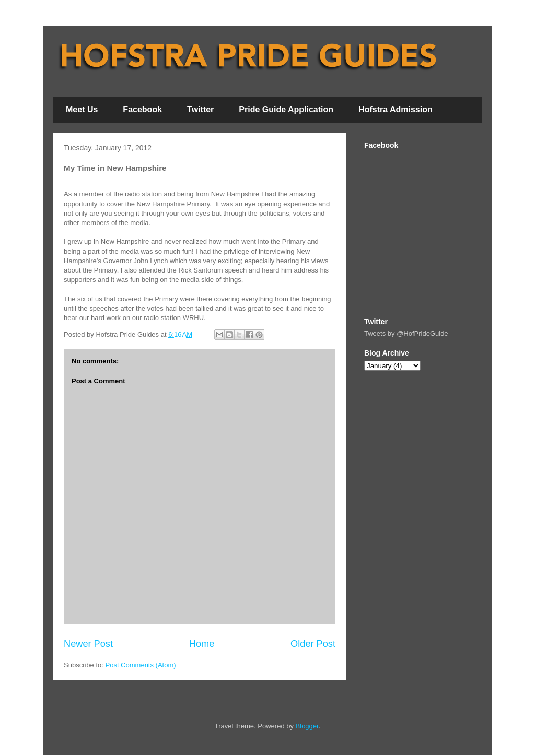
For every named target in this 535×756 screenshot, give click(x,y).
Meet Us (82, 109)
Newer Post (88, 644)
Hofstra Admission (396, 109)
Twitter (200, 109)
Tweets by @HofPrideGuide (406, 333)
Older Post (313, 644)
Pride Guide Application (286, 109)
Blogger (307, 726)
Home (202, 644)
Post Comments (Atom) (141, 665)
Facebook (142, 109)
